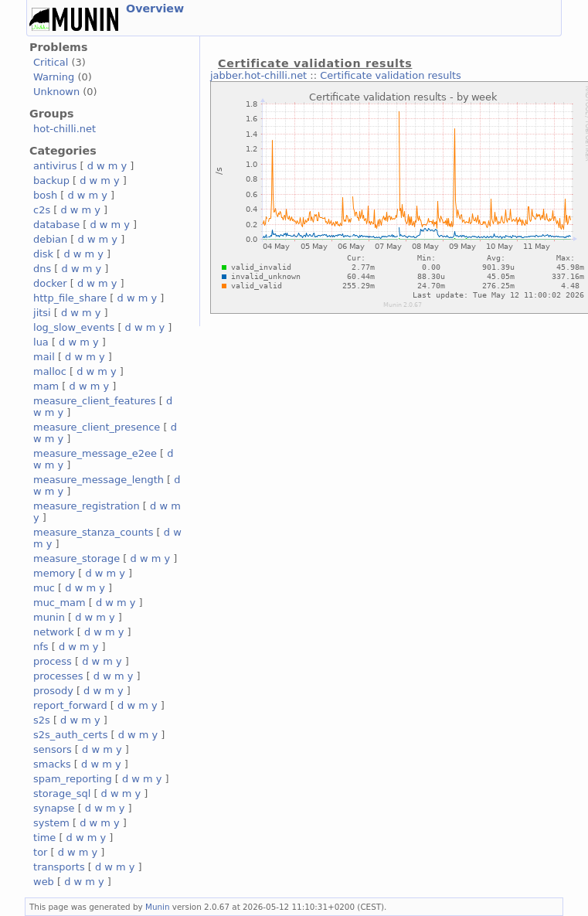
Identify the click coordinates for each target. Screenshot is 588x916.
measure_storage (76, 558)
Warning (54, 77)
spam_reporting (73, 779)
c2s (42, 210)
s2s (42, 720)
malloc (50, 371)
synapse (54, 808)
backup (51, 180)
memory (54, 573)
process (53, 661)
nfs (41, 647)
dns (42, 269)
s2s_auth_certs (70, 735)
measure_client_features (95, 401)
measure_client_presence (97, 427)
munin (49, 617)
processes (58, 676)
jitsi (42, 313)
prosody (53, 691)
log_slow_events (74, 327)
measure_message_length (99, 480)
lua (41, 342)
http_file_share (70, 298)
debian (50, 239)
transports (59, 867)
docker (50, 283)
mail (44, 357)
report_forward (70, 705)
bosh (45, 195)
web (44, 882)
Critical (51, 62)
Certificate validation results (391, 75)
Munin (158, 907)
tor (40, 852)
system (51, 823)
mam (46, 386)
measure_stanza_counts (93, 532)
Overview (155, 9)
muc (44, 588)
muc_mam (59, 603)
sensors (53, 749)
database (56, 225)
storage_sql (62, 793)
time (44, 838)
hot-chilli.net (65, 129)
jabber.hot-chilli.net (258, 75)
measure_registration (87, 506)
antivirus (55, 166)
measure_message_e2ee (95, 453)
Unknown (56, 92)
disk (43, 254)
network (54, 632)
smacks (52, 764)
